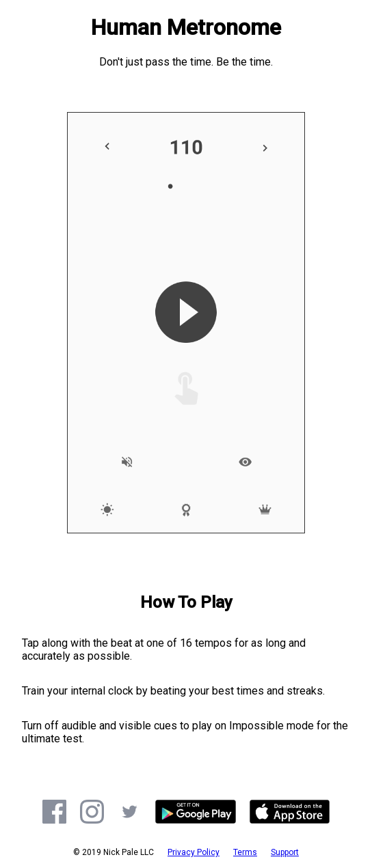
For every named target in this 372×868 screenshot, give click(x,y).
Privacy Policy (194, 852)
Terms (245, 852)
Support (285, 852)
